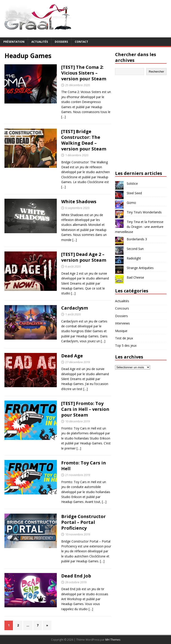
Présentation (14, 42)
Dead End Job (76, 576)
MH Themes (113, 640)
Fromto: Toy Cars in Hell (84, 466)
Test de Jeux (124, 338)
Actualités (40, 42)
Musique (121, 331)
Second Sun (135, 249)
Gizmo (131, 203)
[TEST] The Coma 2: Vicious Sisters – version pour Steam (84, 73)
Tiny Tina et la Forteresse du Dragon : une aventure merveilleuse (139, 227)
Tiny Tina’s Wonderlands (144, 212)
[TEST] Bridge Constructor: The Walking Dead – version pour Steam (84, 140)
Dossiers (61, 42)
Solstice (132, 183)
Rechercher (156, 72)
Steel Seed (134, 193)
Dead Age (72, 356)
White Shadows (79, 202)
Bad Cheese (135, 277)
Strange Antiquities (140, 268)
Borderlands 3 (137, 239)
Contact (81, 42)
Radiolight (134, 258)
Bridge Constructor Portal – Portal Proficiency (83, 522)
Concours (122, 308)
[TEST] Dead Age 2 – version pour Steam (84, 257)
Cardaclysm (75, 308)
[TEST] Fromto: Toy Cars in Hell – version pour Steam (85, 409)
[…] (63, 117)
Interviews (122, 323)
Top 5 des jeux (126, 345)
